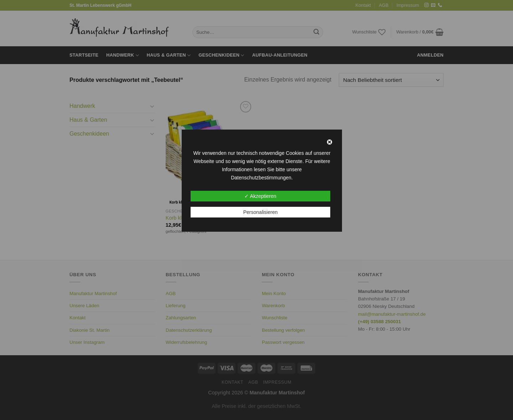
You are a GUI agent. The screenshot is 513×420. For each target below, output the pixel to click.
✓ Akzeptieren (260, 196)
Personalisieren (261, 212)
